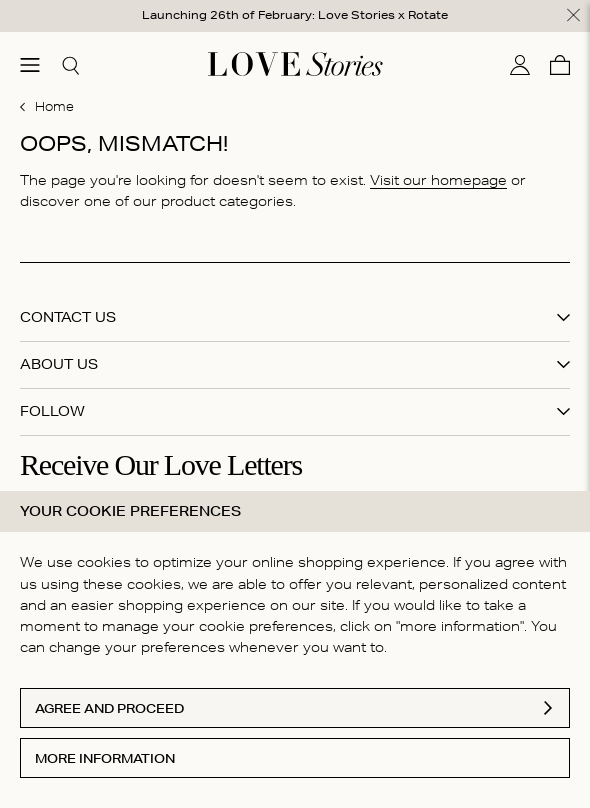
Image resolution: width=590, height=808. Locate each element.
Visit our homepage (438, 180)
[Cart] (560, 65)
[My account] (520, 65)
